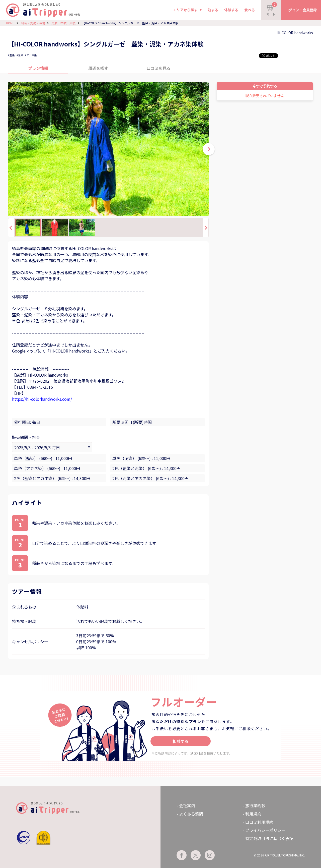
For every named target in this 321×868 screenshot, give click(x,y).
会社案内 (187, 805)
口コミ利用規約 (259, 822)
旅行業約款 (255, 805)
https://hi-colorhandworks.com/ (42, 399)
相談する (181, 741)
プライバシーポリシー (265, 830)
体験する (231, 10)
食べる (250, 10)
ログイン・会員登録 (301, 10)
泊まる (213, 10)
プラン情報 (38, 68)
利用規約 (253, 814)
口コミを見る (158, 68)
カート (272, 9)
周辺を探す (98, 68)
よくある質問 (191, 814)
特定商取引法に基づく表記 (269, 838)
